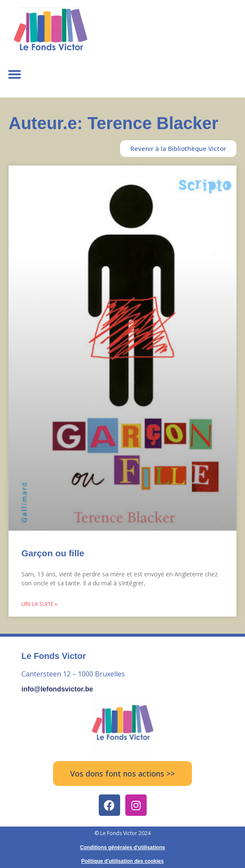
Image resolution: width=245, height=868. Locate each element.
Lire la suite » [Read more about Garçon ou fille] (39, 604)
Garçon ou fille (53, 553)
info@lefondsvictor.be (57, 689)
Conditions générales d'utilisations (123, 847)
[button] (15, 74)
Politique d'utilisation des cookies (123, 861)
